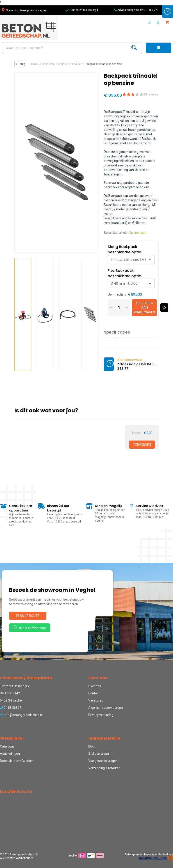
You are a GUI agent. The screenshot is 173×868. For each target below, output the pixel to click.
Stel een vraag (99, 754)
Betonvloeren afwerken (17, 761)
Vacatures (96, 700)
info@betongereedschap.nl (21, 715)
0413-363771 (11, 708)
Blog (91, 746)
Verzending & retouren (104, 768)
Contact (94, 693)
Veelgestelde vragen (103, 761)
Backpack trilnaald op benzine (103, 64)
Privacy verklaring (101, 715)
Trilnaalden (47, 64)
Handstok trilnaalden (69, 64)
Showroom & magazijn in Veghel (24, 10)
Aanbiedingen (10, 754)
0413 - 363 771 (149, 10)
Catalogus (7, 746)
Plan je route (28, 616)
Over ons (95, 686)
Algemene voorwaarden (106, 708)
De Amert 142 (10, 693)
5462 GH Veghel (11, 700)
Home (34, 64)
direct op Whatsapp (30, 627)
